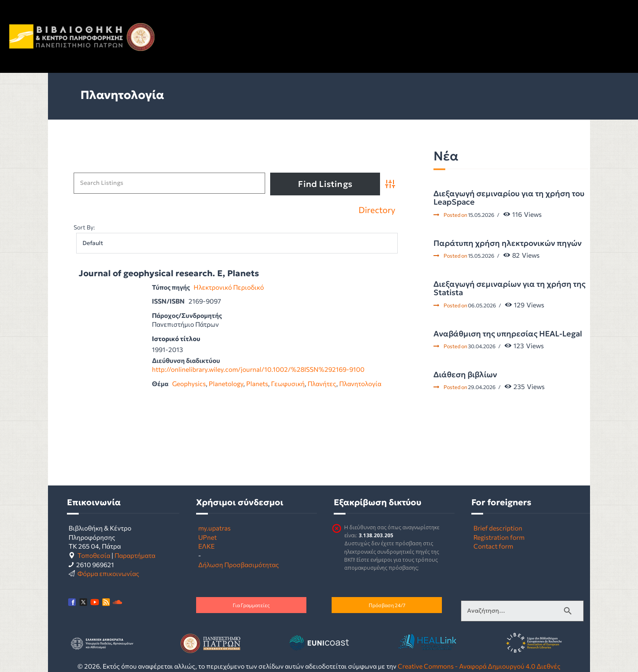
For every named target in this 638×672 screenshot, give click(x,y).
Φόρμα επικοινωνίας (108, 573)
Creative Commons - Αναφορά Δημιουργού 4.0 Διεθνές (479, 666)
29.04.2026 (482, 387)
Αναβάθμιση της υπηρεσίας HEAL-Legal (508, 334)
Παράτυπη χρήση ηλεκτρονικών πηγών (508, 243)
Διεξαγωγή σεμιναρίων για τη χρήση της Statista (509, 289)
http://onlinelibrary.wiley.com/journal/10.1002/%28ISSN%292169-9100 (258, 369)
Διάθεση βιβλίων (465, 375)
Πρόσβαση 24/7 (387, 605)
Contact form (493, 546)
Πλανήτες (322, 383)
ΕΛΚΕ (206, 546)
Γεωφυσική (288, 383)
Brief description (498, 528)
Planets (257, 383)
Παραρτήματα (135, 555)
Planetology (226, 383)
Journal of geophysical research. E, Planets (169, 273)
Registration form (499, 537)
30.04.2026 (482, 346)
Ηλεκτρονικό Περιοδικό (229, 287)
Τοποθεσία (94, 555)
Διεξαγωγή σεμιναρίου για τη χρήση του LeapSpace (509, 198)
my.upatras (214, 528)
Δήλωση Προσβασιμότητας (239, 564)
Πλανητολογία (360, 383)
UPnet (207, 537)
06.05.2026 (482, 305)
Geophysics (189, 383)
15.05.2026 (481, 215)
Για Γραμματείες (251, 605)
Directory (377, 210)
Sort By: (84, 227)
